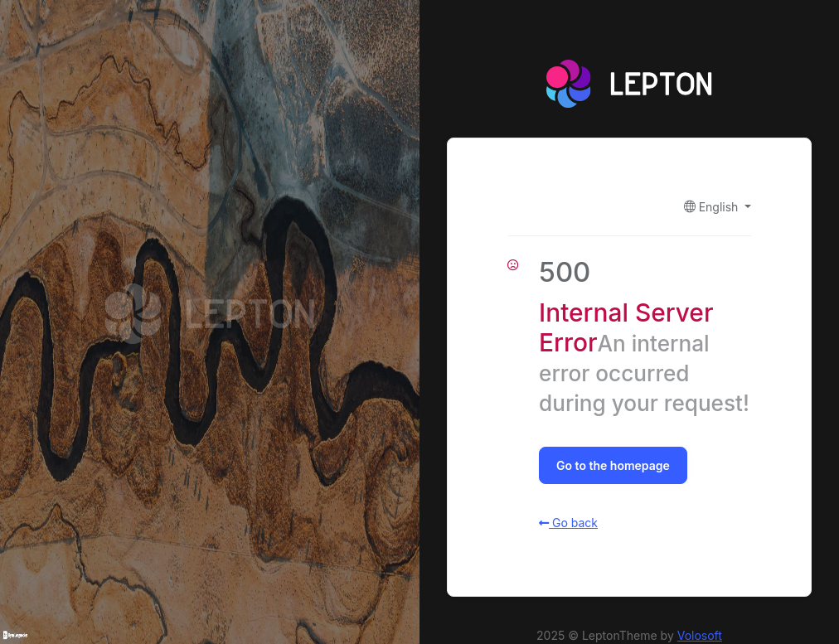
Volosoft (700, 635)
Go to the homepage (613, 465)
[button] (718, 207)
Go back (568, 523)
